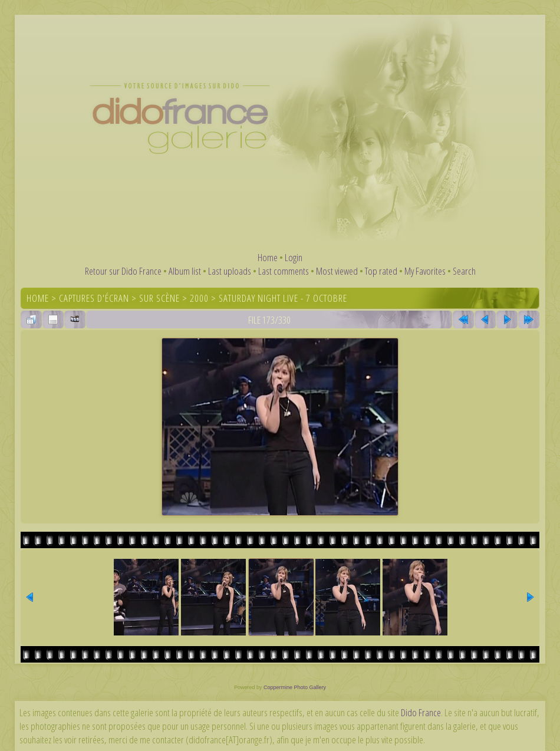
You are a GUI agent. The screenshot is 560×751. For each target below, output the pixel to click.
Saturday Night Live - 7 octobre (283, 298)
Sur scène (159, 298)
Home (268, 257)
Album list (185, 271)
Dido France (421, 712)
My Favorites (425, 271)
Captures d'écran (94, 298)
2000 (199, 298)
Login (294, 257)
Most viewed (337, 271)
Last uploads (230, 271)
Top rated (381, 271)
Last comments (284, 271)
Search (464, 271)
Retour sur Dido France (123, 271)
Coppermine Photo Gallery (295, 687)
